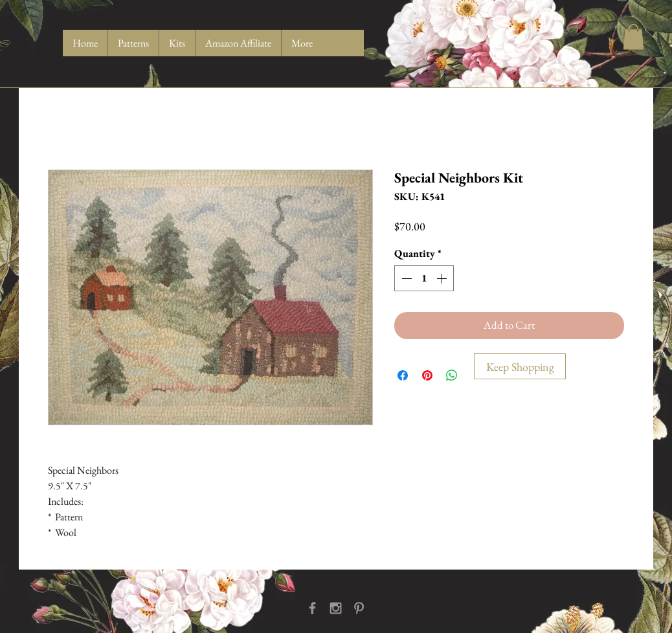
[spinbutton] (424, 278)
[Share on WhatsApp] (452, 375)
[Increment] (443, 278)
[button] (633, 37)
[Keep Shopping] (520, 366)
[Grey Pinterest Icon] (359, 608)
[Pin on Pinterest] (427, 375)
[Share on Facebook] (403, 375)
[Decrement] (405, 278)
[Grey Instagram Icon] (336, 608)
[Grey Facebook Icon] (312, 608)
